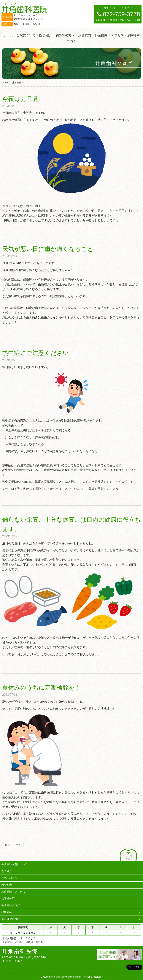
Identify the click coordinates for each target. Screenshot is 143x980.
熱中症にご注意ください (36, 353)
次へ (19, 845)
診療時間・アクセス (13, 892)
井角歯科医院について (15, 864)
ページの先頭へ (129, 857)
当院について (26, 35)
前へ (7, 845)
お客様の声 (8, 898)
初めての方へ (65, 35)
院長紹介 (46, 35)
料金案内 (101, 35)
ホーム (8, 35)
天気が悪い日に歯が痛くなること (48, 249)
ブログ (72, 41)
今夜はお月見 (20, 99)
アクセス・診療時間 (125, 35)
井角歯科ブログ (11, 905)
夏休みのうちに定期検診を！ (42, 687)
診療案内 (85, 35)
